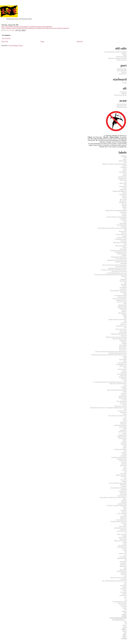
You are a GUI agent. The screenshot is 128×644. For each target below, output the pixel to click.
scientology (123, 563)
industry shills (123, 491)
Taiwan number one (121, 364)
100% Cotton (123, 183)
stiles (125, 576)
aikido (125, 391)
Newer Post (5, 41)
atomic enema (123, 398)
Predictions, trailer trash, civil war (117, 58)
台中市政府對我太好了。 (119, 620)
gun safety (124, 476)
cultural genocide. (122, 436)
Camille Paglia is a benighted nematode (116, 210)
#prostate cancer (122, 178)
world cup (124, 606)
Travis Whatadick (122, 374)
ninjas (125, 515)
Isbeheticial (123, 279)
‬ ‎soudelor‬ (124, 614)
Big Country (123, 201)
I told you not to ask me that (119, 271)
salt (126, 560)
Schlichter (124, 342)
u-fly (125, 597)
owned (125, 525)
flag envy (124, 462)
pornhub (124, 536)
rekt (126, 552)
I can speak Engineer (121, 266)
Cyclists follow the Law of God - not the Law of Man (112, 228)
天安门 (125, 625)
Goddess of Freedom (121, 262)
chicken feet (123, 424)
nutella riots (123, 517)
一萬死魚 (124, 616)
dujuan (125, 448)
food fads (124, 464)
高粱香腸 (124, 638)
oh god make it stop (121, 520)
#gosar (125, 169)
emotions (124, 452)
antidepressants (122, 396)
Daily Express (123, 231)
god (126, 472)
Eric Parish (124, 241)
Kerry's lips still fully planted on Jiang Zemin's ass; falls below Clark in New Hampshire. (27, 26)
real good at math (122, 547)
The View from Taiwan (120, 95)
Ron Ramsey (123, 340)
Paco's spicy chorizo (121, 329)
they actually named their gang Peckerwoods (114, 581)
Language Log (123, 74)
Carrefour (124, 214)
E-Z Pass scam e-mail (121, 239)
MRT (125, 303)
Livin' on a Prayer (122, 302)
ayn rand (124, 399)
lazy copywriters (122, 496)
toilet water (124, 585)
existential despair (122, 459)
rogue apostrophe (122, 558)
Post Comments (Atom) (16, 45)
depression (124, 443)
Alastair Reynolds (122, 70)
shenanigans (123, 565)
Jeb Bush (124, 286)
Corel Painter (123, 223)
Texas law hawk (122, 369)
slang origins (123, 569)
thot (126, 582)
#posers (125, 175)
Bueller (125, 207)
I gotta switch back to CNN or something (115, 52)
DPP (125, 230)
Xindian (124, 388)
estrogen (124, 454)
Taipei (125, 361)
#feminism (124, 167)
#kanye (125, 170)
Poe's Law (124, 335)
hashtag (125, 481)
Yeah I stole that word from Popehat (117, 390)
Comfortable (123, 218)
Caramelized (123, 212)
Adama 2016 (123, 189)
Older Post (80, 41)
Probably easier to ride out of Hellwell (116, 337)
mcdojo (125, 507)
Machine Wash (123, 305)
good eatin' (124, 473)
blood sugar (123, 412)
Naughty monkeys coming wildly (118, 319)
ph (126, 533)
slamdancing (123, 566)
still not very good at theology (118, 577)
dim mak (124, 444)
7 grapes (124, 188)
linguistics (124, 500)
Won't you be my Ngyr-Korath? (118, 383)
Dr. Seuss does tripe (121, 234)
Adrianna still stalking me (120, 191)
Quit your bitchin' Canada (120, 339)
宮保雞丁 (124, 629)
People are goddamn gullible (119, 334)
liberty (125, 499)
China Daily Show (122, 105)
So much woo (123, 350)
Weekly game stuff (122, 60)
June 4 (125, 159)
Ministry (124, 311)
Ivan (125, 282)
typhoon (124, 593)
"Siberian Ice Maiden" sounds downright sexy (114, 164)
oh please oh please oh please (119, 521)
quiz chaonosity (122, 545)
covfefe (125, 433)
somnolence (123, 573)
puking (125, 542)
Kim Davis (124, 292)
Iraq (126, 278)
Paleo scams (123, 331)
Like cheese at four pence (120, 298)
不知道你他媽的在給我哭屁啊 (118, 618)
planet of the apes (122, 534)
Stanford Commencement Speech (118, 353)
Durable (124, 236)
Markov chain (123, 308)
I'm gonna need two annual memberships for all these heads (111, 274)
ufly (126, 598)
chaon (125, 420)
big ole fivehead (122, 411)
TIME (125, 358)
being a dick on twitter (120, 406)
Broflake (124, 206)
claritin (125, 428)
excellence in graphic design (119, 457)
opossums (124, 523)
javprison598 (123, 494)
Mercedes (124, 310)
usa (126, 600)
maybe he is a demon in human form (117, 505)
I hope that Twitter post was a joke (117, 268)
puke (125, 162)
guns (125, 478)
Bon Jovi (124, 204)
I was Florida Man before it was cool (117, 273)
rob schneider (123, 557)
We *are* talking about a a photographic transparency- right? (110, 382)
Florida (125, 247)
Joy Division (123, 289)
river (125, 555)
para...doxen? (123, 526)
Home (42, 41)
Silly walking (123, 345)
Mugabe (124, 315)
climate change (123, 161)
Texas (125, 367)
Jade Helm (124, 284)
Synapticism (123, 92)
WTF (125, 380)
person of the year (122, 531)
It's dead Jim (123, 281)
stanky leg (124, 574)
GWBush (124, 255)
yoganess (124, 611)
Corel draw (124, 226)
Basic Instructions (122, 107)
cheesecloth (123, 422)
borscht (125, 414)
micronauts (124, 510)
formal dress (123, 465)
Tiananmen (124, 156)
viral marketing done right (120, 601)
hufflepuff (124, 489)
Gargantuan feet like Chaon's (119, 257)
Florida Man (123, 249)
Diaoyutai (124, 233)
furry (125, 467)
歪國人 (125, 635)
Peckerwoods (123, 332)
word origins (123, 605)
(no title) (124, 53)
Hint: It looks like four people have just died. (114, 265)
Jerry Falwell (123, 287)
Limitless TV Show (121, 300)
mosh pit (124, 512)
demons (124, 440)
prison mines (123, 539)
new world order (122, 513)
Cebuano (124, 215)
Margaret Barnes (122, 307)
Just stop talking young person (118, 290)
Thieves (124, 371)
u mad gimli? (123, 595)
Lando (125, 294)
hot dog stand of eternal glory (119, 488)
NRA (125, 316)
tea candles (124, 579)
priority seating (122, 537)
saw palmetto (123, 561)
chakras (125, 419)
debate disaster (123, 438)
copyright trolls (122, 432)
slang (125, 568)
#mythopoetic (123, 172)
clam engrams (123, 427)
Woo (125, 385)
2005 (125, 185)
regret (125, 550)
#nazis (125, 173)
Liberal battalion (122, 297)
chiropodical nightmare (120, 425)
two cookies (123, 592)
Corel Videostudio (122, 225)
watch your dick (122, 603)
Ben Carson (123, 199)
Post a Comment (6, 38)
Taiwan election (122, 363)
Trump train (123, 375)
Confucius (124, 220)
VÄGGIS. (124, 379)
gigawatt (124, 470)
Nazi (125, 321)
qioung (125, 544)
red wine (124, 549)
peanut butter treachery (120, 528)
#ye (126, 181)
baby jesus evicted (122, 401)
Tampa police (123, 366)
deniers (125, 441)
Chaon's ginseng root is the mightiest (117, 217)
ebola (125, 451)
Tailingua (124, 93)
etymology (124, 456)
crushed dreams (122, 435)
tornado (125, 587)
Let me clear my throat (120, 295)
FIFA (125, 244)
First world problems (121, 246)
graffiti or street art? (121, 475)
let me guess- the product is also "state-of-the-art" (113, 497)
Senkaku (124, 343)
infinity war (123, 492)
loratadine (124, 502)
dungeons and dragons (121, 449)
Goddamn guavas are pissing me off (117, 260)
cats (126, 417)
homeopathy (123, 484)
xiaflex (125, 608)
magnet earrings (122, 504)
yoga (125, 609)
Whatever (124, 72)
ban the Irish (123, 403)
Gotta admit (123, 263)
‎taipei (125, 613)
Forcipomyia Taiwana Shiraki (119, 250)
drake (125, 446)
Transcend (124, 372)
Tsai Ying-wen (123, 377)
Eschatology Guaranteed (120, 242)
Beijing (125, 197)
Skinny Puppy (123, 347)
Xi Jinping (124, 387)
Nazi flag (124, 323)
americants (124, 395)
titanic (125, 584)
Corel (125, 222)
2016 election (123, 186)
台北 (125, 622)
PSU (125, 327)
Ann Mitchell (123, 194)
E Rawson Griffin (122, 238)
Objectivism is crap (121, 326)
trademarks (124, 589)
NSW (125, 318)
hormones (124, 486)
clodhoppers (123, 430)
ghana (125, 468)
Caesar (125, 209)
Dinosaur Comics (122, 104)
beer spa (124, 404)
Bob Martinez (123, 202)
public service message (120, 541)
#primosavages (123, 177)
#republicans (123, 180)
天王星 (125, 627)
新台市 (125, 631)
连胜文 (125, 637)
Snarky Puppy (123, 348)
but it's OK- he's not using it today (117, 416)
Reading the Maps (122, 69)
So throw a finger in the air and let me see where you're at (111, 351)
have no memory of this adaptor (118, 483)
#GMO (125, 165)
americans (124, 393)
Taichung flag (123, 359)
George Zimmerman (121, 258)
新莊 (125, 633)
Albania (124, 193)
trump (125, 590)
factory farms (123, 460)
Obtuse (125, 55)
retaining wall (123, 553)
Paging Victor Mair (121, 57)
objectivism (123, 518)
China (125, 157)
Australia (124, 196)
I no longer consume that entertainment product (114, 270)
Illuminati (124, 276)
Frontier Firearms (122, 254)
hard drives (124, 480)
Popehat (124, 83)
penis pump (123, 529)
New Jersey (123, 324)
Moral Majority (122, 313)
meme (125, 508)
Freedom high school (121, 252)
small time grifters (122, 571)
